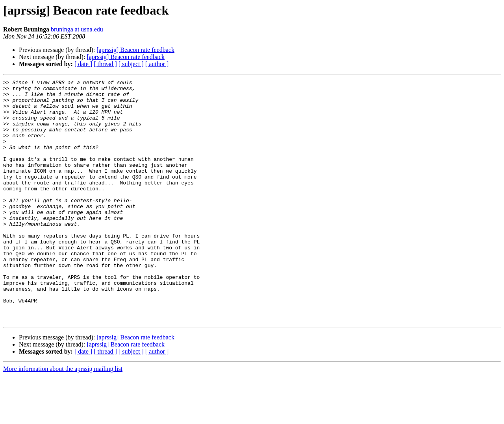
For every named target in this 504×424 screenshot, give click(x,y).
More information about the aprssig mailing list (63, 417)
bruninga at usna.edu (77, 29)
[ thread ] (105, 64)
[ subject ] (131, 64)
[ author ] (157, 64)
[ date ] (83, 64)
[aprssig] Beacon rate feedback (135, 50)
